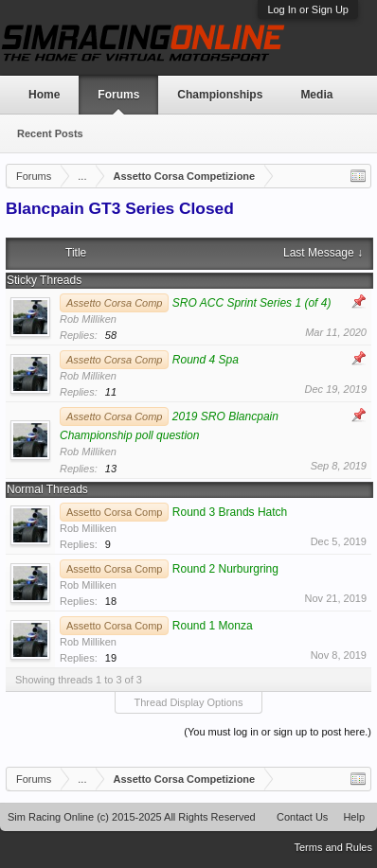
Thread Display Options (189, 702)
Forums (118, 95)
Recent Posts (50, 133)
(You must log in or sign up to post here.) (278, 732)
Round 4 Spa (206, 360)
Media (316, 95)
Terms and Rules (333, 847)
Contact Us (302, 817)
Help (354, 817)
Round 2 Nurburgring (225, 569)
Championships (220, 95)
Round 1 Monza (213, 626)
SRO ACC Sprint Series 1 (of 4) (252, 303)
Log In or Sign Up (308, 9)
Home (44, 95)
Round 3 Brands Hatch (230, 512)
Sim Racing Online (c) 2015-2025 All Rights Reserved (132, 817)
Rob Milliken (88, 319)
